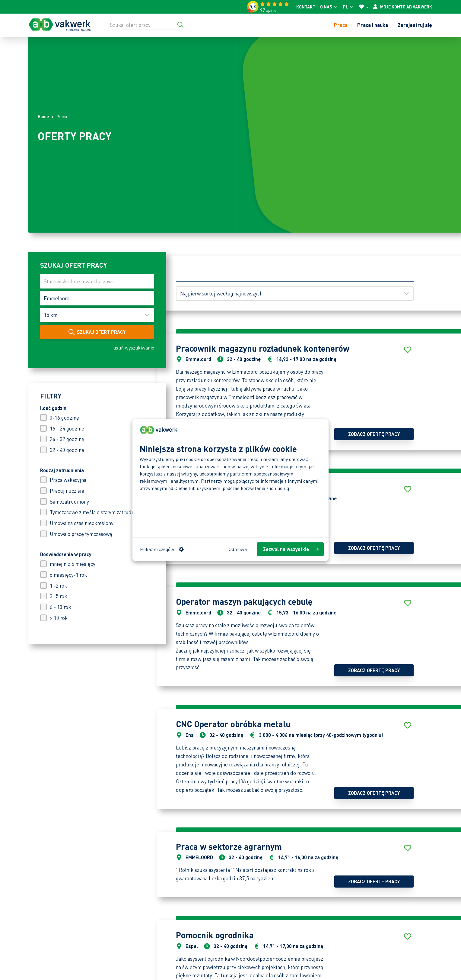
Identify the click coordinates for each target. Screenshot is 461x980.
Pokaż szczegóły (162, 549)
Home (43, 116)
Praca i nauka (373, 25)
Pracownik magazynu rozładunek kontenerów (263, 348)
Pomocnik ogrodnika (215, 935)
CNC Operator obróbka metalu (233, 724)
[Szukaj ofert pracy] (147, 25)
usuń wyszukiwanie (134, 348)
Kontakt (306, 7)
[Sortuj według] (295, 294)
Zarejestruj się (415, 25)
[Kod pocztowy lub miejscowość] (97, 298)
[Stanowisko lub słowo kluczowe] (97, 281)
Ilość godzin (53, 408)
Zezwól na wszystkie (291, 549)
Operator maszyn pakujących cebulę (244, 601)
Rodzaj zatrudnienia (62, 470)
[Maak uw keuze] (97, 315)
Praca (341, 25)
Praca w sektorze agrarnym (229, 846)
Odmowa (238, 549)
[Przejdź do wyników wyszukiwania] (180, 25)
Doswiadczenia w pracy (66, 554)
